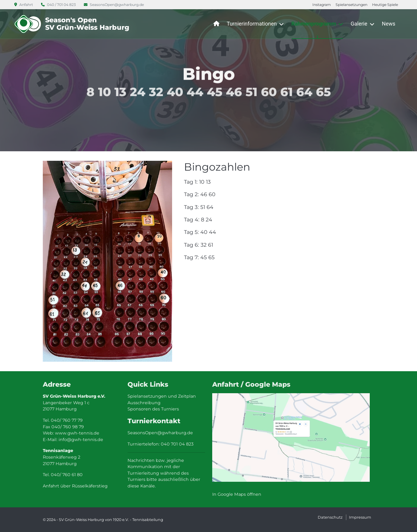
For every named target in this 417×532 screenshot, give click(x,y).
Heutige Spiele (385, 5)
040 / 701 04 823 (59, 5)
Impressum (360, 517)
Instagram (322, 5)
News (389, 24)
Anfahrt (24, 5)
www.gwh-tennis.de (77, 433)
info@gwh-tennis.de (81, 440)
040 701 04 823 (177, 444)
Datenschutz (330, 517)
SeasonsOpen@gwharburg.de (114, 5)
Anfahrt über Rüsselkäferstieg (75, 486)
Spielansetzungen (351, 5)
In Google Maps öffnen (237, 494)
